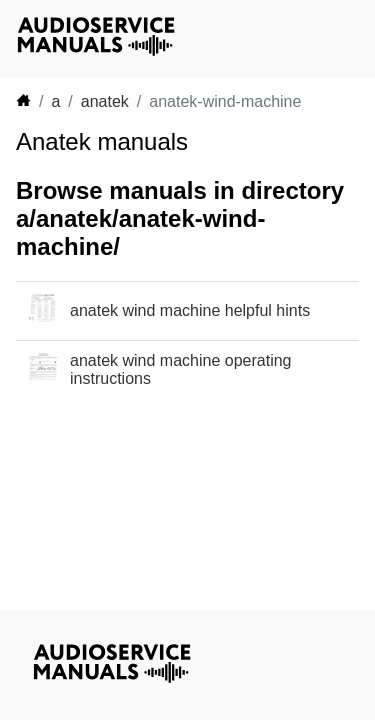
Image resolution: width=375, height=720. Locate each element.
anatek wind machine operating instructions (180, 369)
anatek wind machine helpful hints (190, 310)
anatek (105, 101)
